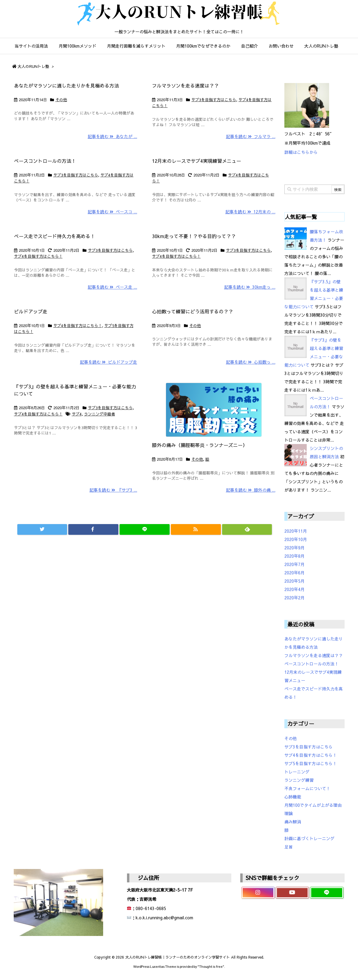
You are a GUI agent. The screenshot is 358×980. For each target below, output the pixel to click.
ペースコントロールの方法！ (45, 161)
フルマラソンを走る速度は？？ (185, 85)
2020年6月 (295, 573)
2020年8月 (295, 556)
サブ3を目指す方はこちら (214, 100)
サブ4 (77, 414)
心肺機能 (293, 797)
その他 (61, 100)
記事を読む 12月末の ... (250, 212)
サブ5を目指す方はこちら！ (311, 763)
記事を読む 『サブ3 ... (113, 490)
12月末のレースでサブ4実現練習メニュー (197, 161)
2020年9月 (295, 548)
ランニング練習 (299, 780)
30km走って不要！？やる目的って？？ (194, 236)
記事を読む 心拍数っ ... (251, 362)
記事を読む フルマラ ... (251, 136)
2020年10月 (296, 539)
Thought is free (211, 966)
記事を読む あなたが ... (112, 136)
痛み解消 (293, 822)
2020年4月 (295, 589)
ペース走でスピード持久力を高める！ (55, 236)
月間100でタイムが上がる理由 (313, 805)
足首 (289, 847)
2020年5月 (295, 581)
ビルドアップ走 (31, 311)
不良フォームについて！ (307, 788)
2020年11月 (296, 531)
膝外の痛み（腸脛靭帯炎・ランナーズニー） (200, 445)
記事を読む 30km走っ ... (250, 287)
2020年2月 (295, 598)
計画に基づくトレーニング (309, 838)
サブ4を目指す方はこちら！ (38, 256)
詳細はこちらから (301, 152)
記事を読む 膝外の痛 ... (251, 490)
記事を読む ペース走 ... (112, 287)
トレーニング (297, 772)
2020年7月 (295, 564)
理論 (289, 813)
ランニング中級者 (100, 414)
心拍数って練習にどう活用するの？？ (193, 311)
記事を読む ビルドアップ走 (109, 362)
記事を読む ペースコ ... (112, 212)
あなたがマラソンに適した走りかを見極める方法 (66, 85)
